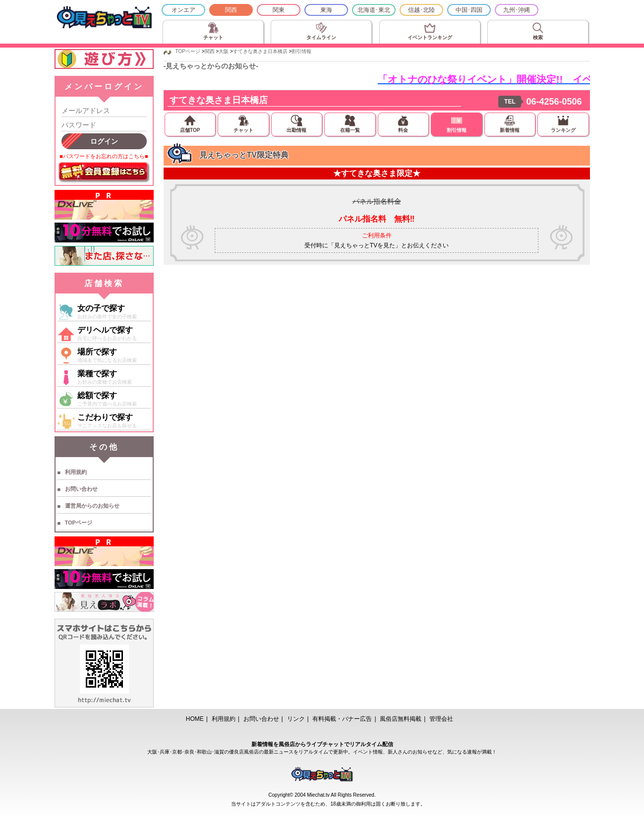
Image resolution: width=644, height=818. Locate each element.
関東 (279, 10)
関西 (231, 10)
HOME (195, 719)
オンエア (183, 10)
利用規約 (76, 472)
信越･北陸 (421, 10)
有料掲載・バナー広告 (342, 719)
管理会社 (441, 719)
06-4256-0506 (554, 102)
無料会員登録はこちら (104, 173)
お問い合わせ (81, 489)
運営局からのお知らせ (92, 506)
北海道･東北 (374, 10)
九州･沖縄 (517, 10)
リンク (296, 719)
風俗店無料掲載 (401, 719)
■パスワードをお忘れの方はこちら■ (104, 156)
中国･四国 (469, 10)
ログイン (104, 141)
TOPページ (79, 523)
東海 (326, 10)
